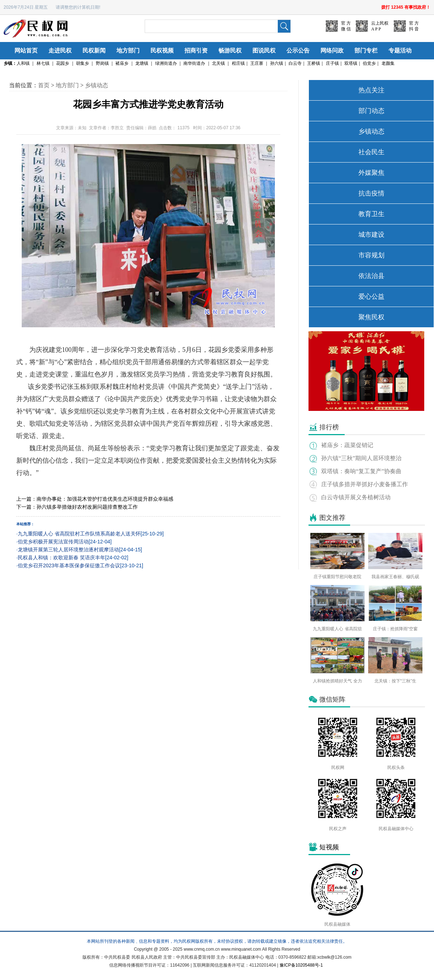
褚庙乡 (122, 63)
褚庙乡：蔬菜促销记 (347, 445)
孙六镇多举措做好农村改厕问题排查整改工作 (87, 507)
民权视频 (162, 51)
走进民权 (60, 51)
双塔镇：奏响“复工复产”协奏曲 (361, 471)
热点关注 (371, 90)
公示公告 (298, 51)
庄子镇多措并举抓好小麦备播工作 (365, 484)
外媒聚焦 (371, 173)
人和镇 (23, 63)
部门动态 (371, 111)
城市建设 (371, 235)
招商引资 (196, 51)
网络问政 (332, 51)
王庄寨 (257, 63)
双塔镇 (351, 63)
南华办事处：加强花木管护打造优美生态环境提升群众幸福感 (105, 499)
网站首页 (26, 51)
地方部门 (128, 51)
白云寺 (295, 63)
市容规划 (371, 255)
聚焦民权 (371, 317)
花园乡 (63, 63)
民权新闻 (94, 51)
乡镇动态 (97, 85)
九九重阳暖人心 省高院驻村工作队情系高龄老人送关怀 (79, 534)
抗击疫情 (371, 193)
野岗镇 (102, 63)
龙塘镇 (142, 63)
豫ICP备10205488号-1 (301, 965)
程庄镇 (238, 63)
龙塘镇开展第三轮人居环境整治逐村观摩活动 (68, 550)
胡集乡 (82, 63)
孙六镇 (277, 63)
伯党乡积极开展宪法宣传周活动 (53, 542)
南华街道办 (194, 63)
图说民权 (264, 51)
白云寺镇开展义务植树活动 (356, 497)
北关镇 (218, 63)
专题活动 (400, 51)
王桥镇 (314, 63)
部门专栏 (366, 51)
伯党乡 (369, 63)
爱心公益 (371, 296)
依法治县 (371, 276)
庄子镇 (332, 63)
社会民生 (371, 152)
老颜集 (388, 63)
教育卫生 (371, 214)
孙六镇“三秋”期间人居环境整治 (361, 458)
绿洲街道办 (166, 63)
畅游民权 (230, 51)
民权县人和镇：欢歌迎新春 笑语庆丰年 (61, 558)
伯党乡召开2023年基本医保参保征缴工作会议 (69, 565)
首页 (44, 85)
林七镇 (43, 63)
